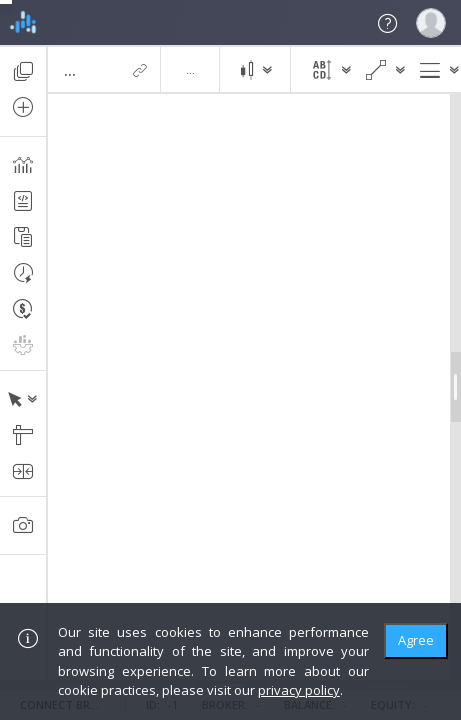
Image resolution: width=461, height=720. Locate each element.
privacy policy (299, 690)
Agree (416, 640)
